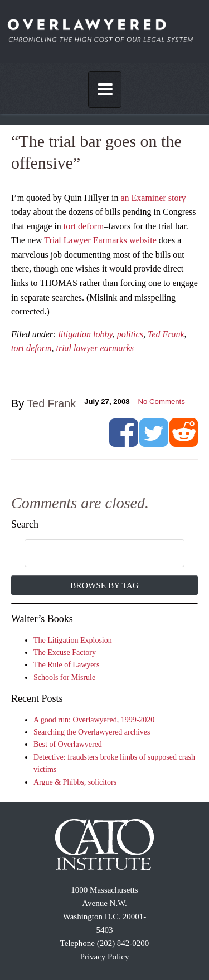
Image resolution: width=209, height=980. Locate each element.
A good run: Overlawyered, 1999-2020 (94, 720)
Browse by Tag (104, 585)
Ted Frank (166, 334)
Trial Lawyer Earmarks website (100, 240)
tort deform (84, 226)
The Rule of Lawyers (67, 665)
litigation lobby (85, 334)
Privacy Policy (105, 957)
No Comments (162, 402)
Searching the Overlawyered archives (92, 732)
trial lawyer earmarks (95, 348)
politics (130, 334)
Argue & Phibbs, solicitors (75, 782)
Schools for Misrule (64, 678)
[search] (93, 554)
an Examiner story (153, 198)
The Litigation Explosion (73, 640)
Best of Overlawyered (68, 744)
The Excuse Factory (65, 652)
